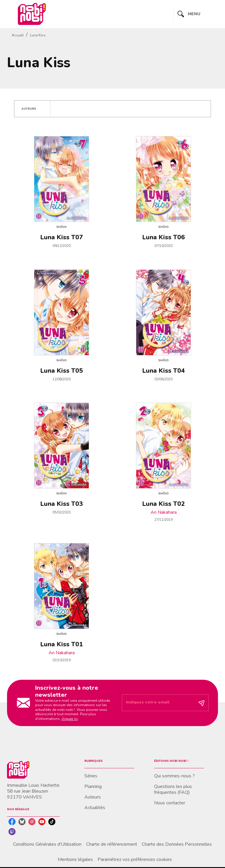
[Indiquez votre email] (158, 703)
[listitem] (12, 822)
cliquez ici (70, 719)
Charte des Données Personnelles (177, 844)
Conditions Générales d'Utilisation (47, 844)
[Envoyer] (202, 703)
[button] (32, 109)
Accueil (18, 35)
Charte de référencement (112, 844)
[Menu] (196, 14)
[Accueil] (32, 14)
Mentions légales (75, 859)
